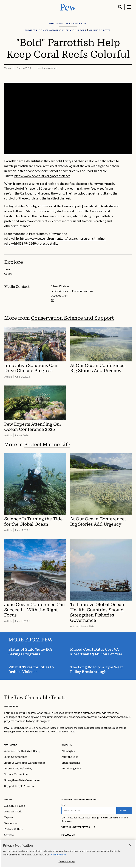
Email (64, 805)
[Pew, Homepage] (68, 7)
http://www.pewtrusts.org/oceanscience (42, 176)
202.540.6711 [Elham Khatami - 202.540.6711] (59, 296)
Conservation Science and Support (72, 318)
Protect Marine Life (47, 445)
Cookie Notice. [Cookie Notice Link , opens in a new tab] (59, 855)
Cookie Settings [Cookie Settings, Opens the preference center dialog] (67, 861)
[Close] (130, 845)
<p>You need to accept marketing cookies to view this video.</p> (68, 119)
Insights (67, 745)
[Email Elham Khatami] (53, 300)
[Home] (35, 697)
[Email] (89, 810)
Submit (124, 810)
